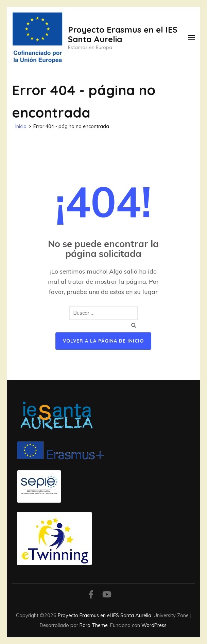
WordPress (154, 625)
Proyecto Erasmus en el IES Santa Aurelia (123, 34)
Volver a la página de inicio (103, 341)
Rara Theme (94, 625)
